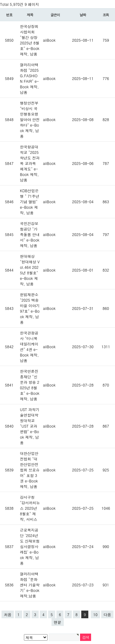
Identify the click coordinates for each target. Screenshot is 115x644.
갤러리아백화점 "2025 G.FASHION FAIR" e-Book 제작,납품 (29, 78)
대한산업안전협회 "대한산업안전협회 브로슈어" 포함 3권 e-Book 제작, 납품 (30, 470)
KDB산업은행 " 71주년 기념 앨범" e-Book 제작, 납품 (30, 202)
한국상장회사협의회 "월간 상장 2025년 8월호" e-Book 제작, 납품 (30, 40)
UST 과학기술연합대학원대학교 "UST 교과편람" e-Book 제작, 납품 (30, 426)
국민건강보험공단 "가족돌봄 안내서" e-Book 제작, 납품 (30, 234)
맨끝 (58, 622)
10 (95, 614)
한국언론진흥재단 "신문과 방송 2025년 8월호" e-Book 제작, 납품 (30, 385)
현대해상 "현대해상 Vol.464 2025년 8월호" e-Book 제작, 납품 (30, 270)
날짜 (83, 15)
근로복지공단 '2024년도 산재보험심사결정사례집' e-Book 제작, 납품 (30, 546)
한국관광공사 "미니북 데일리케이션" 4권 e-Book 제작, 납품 (29, 347)
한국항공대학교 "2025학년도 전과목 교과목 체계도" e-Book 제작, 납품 (30, 163)
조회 (106, 15)
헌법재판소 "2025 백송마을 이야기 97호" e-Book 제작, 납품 (30, 308)
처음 (8, 614)
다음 (107, 614)
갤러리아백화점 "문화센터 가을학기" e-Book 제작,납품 (30, 585)
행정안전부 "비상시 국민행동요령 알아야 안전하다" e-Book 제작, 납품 (30, 119)
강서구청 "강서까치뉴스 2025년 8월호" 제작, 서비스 (30, 508)
